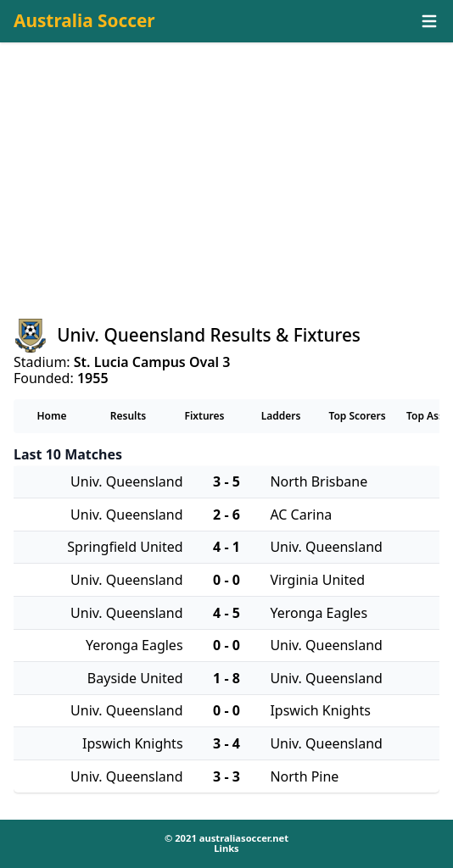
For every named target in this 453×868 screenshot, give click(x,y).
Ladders (281, 416)
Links (226, 848)
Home (51, 416)
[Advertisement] (226, 196)
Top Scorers (357, 416)
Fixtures (204, 416)
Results (129, 416)
